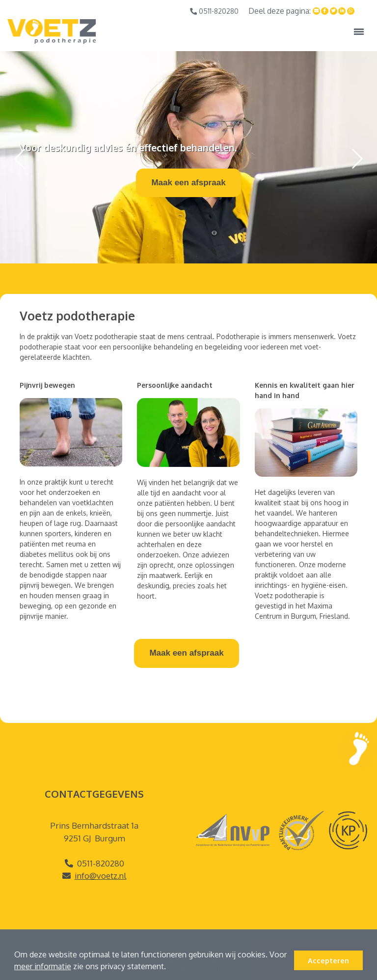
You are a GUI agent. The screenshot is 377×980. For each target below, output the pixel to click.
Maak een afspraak (188, 183)
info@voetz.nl (101, 876)
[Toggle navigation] (359, 31)
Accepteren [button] (328, 960)
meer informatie (43, 966)
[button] (169, 968)
